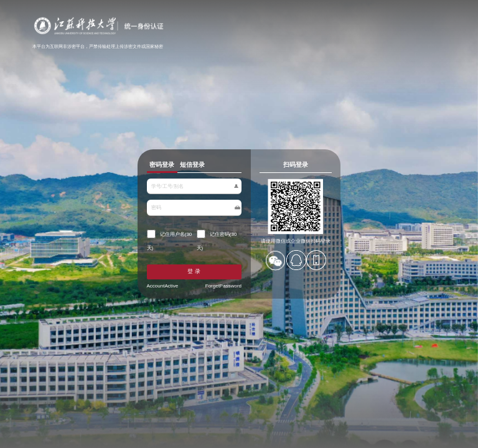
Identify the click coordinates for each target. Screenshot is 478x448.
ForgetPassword (223, 285)
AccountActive (164, 285)
